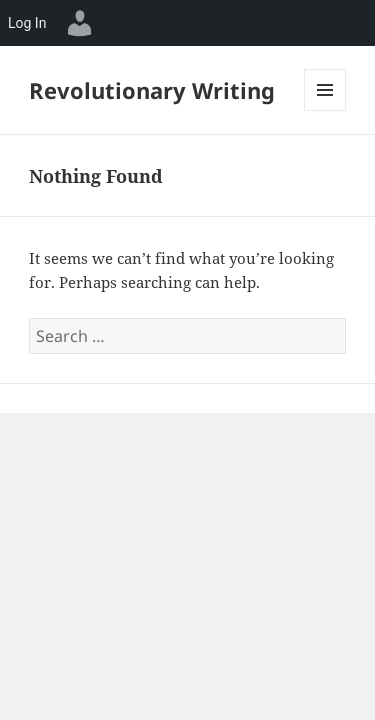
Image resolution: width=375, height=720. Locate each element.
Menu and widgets (325, 110)
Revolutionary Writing (152, 90)
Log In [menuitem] (27, 23)
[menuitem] (80, 23)
